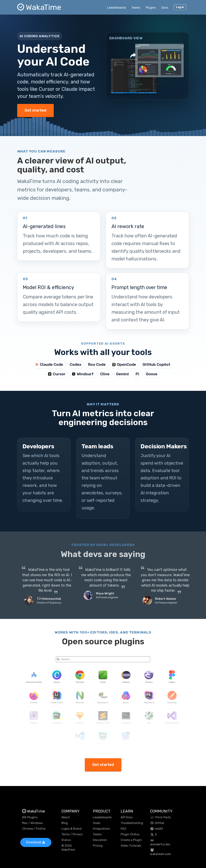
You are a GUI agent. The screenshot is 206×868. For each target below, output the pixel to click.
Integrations (101, 829)
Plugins (151, 8)
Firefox (41, 829)
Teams (136, 8)
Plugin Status (130, 834)
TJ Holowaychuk (49, 599)
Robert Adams (166, 599)
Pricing (98, 846)
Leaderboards (117, 8)
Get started (35, 110)
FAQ (123, 829)
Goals (97, 823)
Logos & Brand (71, 829)
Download (36, 842)
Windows (37, 823)
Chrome (28, 829)
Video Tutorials (131, 846)
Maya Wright (105, 593)
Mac (25, 823)
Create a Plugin (131, 840)
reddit (157, 829)
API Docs (127, 817)
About (66, 817)
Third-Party (160, 817)
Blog (65, 823)
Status (66, 840)
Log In (180, 7)
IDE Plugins (30, 817)
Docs (165, 8)
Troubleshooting (132, 823)
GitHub (157, 823)
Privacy (78, 834)
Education (100, 840)
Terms (66, 834)
